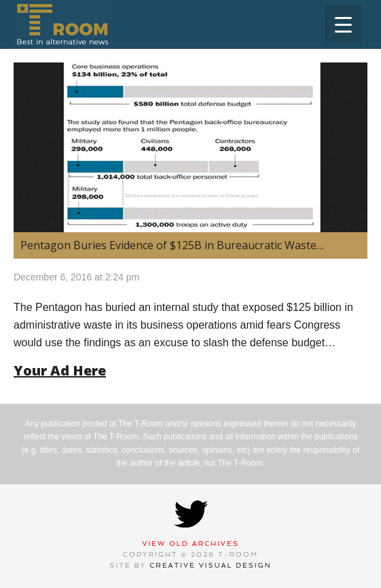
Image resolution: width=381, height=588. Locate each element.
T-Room (62, 24)
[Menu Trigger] (343, 24)
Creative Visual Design (211, 565)
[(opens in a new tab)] (190, 147)
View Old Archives (190, 544)
